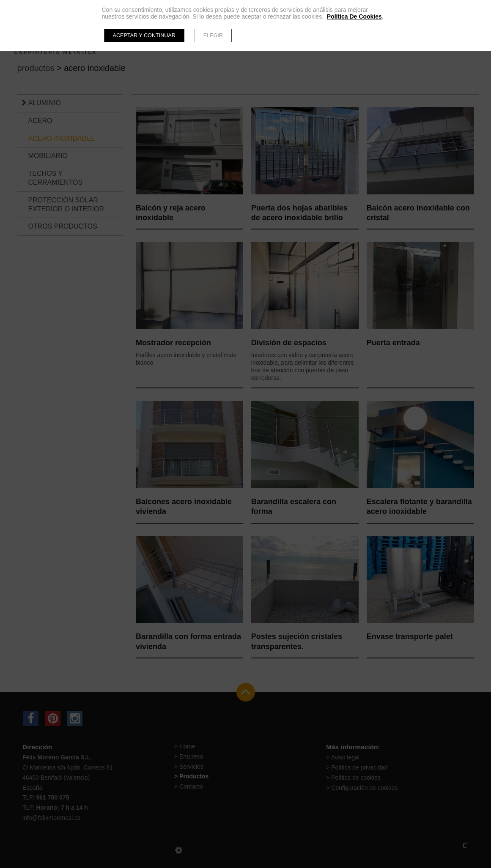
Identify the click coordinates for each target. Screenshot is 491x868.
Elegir (213, 35)
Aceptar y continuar (144, 35)
